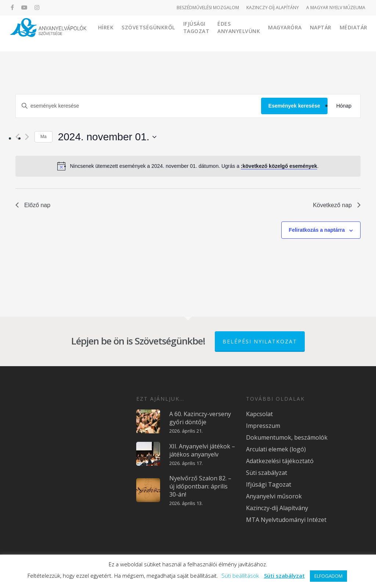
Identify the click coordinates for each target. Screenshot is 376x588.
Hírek (132, 33)
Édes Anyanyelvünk (265, 33)
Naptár (347, 33)
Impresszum (263, 426)
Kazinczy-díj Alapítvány (277, 508)
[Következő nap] (27, 137)
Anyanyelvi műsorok (274, 496)
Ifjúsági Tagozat (223, 33)
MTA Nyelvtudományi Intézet (286, 520)
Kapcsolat (259, 414)
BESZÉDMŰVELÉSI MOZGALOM (208, 8)
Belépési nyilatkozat (260, 341)
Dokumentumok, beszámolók (287, 437)
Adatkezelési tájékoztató (280, 461)
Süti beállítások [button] (240, 576)
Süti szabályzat (267, 473)
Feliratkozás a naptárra (317, 230)
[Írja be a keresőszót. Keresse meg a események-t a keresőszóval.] (138, 106)
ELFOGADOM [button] (328, 576)
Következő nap (337, 205)
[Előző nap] (17, 137)
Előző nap (33, 205)
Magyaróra (312, 33)
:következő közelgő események (279, 166)
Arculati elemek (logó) (276, 449)
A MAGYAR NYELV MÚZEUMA (336, 8)
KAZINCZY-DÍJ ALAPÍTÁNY (273, 8)
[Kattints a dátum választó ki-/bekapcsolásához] (107, 137)
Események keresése (294, 106)
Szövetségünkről (175, 33)
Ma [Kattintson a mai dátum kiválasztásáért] (44, 137)
